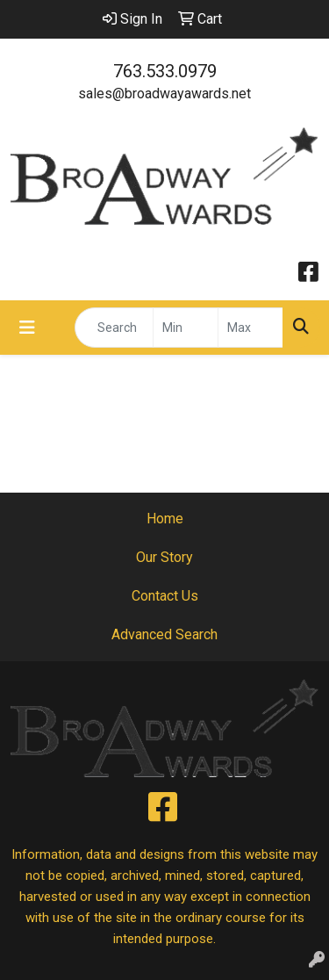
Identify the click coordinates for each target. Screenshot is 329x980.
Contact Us (165, 596)
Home (165, 519)
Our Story (164, 557)
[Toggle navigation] (27, 328)
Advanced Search (164, 634)
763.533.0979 (165, 71)
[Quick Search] (114, 328)
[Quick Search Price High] (250, 328)
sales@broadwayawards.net (164, 94)
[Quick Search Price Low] (186, 328)
